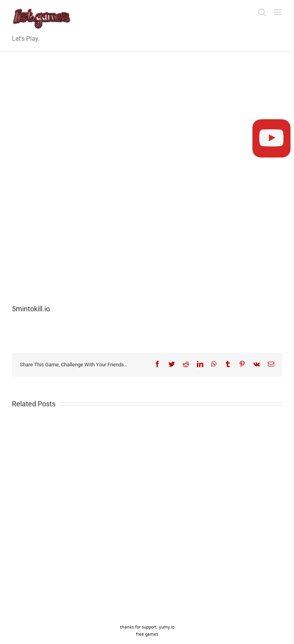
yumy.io (167, 627)
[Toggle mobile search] (262, 12)
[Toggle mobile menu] (278, 12)
